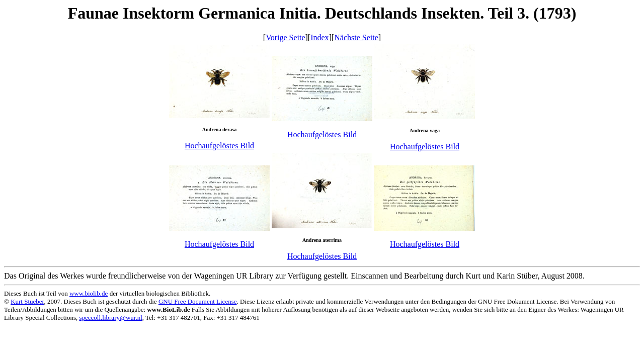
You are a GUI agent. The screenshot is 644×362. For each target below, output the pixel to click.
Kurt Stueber (27, 301)
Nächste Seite (356, 37)
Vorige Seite (285, 37)
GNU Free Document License (198, 301)
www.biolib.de (89, 293)
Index (319, 37)
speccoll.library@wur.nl (110, 318)
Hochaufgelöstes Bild (219, 146)
